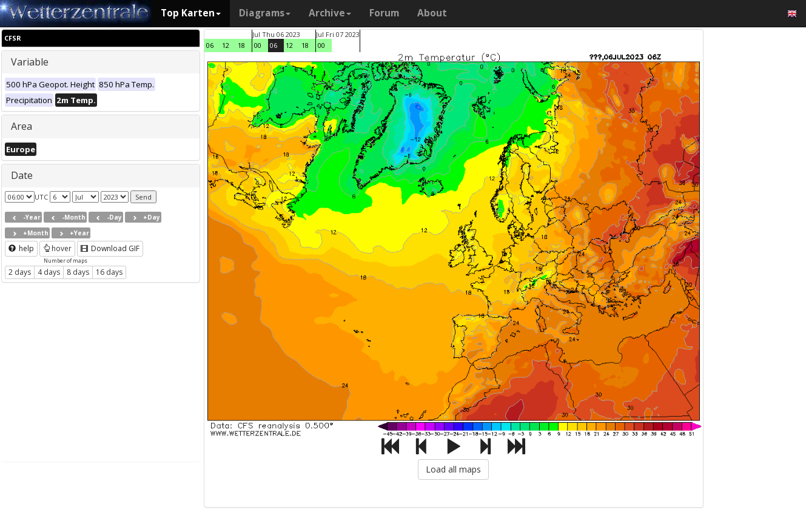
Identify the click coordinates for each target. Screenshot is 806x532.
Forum (384, 13)
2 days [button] (20, 272)
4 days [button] (49, 272)
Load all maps (453, 469)
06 (210, 45)
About (432, 13)
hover (57, 248)
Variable (30, 62)
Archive (330, 13)
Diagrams (265, 13)
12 (226, 45)
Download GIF (110, 248)
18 (241, 45)
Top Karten (191, 13)
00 (258, 45)
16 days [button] (109, 272)
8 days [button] (78, 272)
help (21, 248)
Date (22, 175)
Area (22, 126)
